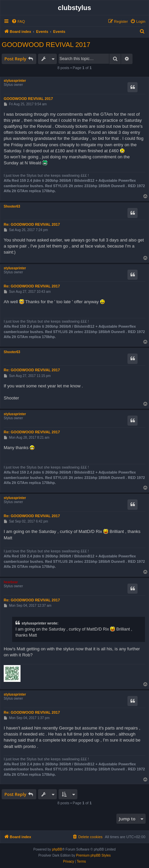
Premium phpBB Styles (93, 855)
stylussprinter (15, 81)
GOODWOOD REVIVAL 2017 (46, 45)
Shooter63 (12, 206)
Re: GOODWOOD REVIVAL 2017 (32, 224)
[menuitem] (18, 21)
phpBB (57, 849)
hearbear (11, 582)
